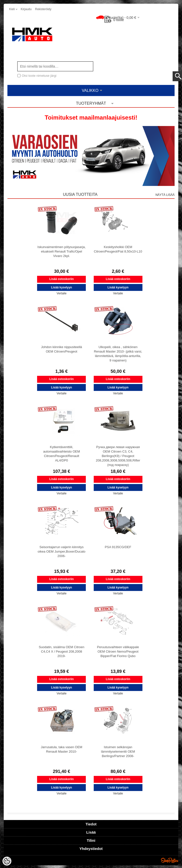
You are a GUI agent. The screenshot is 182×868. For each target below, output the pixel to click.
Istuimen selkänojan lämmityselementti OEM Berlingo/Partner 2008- (118, 752)
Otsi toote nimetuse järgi (39, 76)
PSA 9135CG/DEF (118, 547)
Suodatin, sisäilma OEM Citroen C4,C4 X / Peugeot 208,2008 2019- (62, 651)
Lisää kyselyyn (61, 287)
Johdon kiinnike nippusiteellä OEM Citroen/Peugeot (62, 349)
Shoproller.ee (170, 860)
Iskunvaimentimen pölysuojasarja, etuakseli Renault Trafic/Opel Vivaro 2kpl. (61, 251)
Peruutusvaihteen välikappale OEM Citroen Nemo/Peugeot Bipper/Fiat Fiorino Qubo (118, 651)
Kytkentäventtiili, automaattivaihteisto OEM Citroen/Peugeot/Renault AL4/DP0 (61, 454)
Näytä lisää (165, 195)
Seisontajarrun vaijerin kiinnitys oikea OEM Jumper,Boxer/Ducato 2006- (61, 551)
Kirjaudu (26, 9)
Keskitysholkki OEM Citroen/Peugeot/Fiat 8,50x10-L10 (118, 249)
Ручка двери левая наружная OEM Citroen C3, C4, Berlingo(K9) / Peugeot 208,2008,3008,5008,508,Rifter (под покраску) (118, 456)
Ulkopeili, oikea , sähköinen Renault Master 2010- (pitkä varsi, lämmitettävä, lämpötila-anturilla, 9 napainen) (118, 354)
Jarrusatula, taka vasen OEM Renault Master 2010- (62, 749)
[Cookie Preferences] (7, 861)
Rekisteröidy (43, 9)
